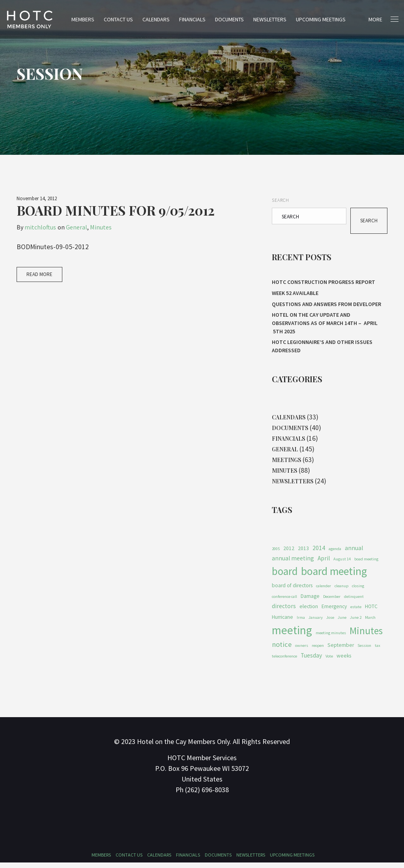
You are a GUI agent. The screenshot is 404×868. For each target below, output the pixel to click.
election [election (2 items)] (309, 612)
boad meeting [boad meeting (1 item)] (366, 564)
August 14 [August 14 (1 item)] (342, 564)
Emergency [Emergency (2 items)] (334, 612)
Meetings (286, 463)
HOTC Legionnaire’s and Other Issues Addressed (322, 347)
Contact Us (123, 19)
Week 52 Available (296, 294)
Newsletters (275, 19)
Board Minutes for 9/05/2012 (116, 210)
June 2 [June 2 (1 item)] (356, 623)
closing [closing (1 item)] (358, 591)
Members (88, 19)
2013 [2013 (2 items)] (303, 553)
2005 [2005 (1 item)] (276, 553)
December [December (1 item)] (332, 601)
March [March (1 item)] (370, 623)
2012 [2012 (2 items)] (289, 553)
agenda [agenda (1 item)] (335, 553)
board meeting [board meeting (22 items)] (334, 576)
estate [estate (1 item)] (356, 612)
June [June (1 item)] (342, 623)
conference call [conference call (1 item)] (284, 601)
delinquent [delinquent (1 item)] (354, 601)
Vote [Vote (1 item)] (329, 662)
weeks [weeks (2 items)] (344, 661)
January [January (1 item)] (316, 623)
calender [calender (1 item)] (324, 591)
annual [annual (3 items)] (354, 552)
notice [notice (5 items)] (282, 649)
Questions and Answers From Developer (326, 305)
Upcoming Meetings (325, 19)
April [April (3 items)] (324, 563)
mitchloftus (40, 227)
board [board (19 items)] (285, 576)
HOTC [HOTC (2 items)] (371, 612)
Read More (39, 275)
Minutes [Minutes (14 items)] (366, 636)
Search (281, 200)
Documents (234, 19)
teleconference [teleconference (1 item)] (284, 662)
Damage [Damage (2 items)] (310, 601)
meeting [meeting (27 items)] (292, 635)
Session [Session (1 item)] (364, 651)
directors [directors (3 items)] (284, 611)
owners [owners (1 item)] (302, 651)
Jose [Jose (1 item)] (330, 623)
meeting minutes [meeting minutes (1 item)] (331, 638)
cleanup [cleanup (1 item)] (341, 591)
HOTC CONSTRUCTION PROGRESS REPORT (324, 282)
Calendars (161, 19)
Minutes (101, 227)
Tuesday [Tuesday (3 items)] (311, 661)
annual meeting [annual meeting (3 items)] (293, 563)
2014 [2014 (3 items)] (319, 552)
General (77, 227)
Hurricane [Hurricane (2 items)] (282, 622)
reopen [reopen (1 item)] (318, 651)
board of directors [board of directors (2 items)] (292, 590)
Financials (197, 19)
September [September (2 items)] (341, 650)
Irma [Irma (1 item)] (301, 623)
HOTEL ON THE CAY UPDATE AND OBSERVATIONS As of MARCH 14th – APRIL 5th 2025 (325, 324)
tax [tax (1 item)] (378, 651)
